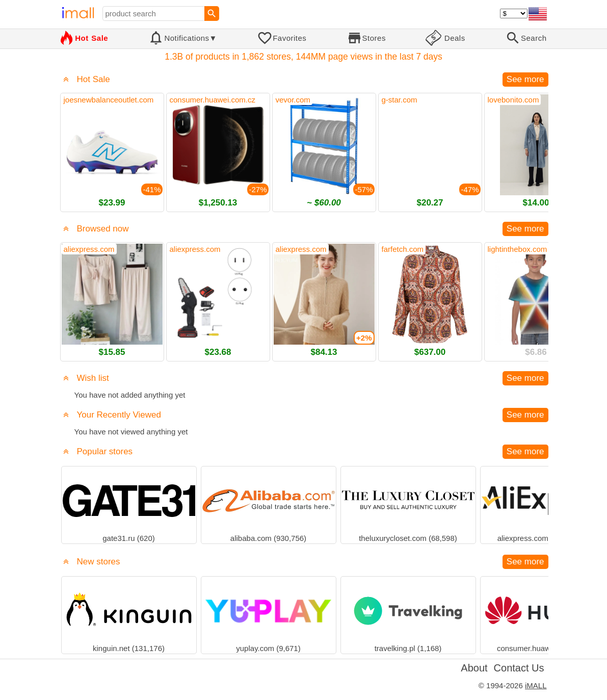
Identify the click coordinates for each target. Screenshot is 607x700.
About (474, 668)
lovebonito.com (513, 100)
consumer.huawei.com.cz (213, 100)
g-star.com (400, 100)
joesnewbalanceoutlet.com (109, 100)
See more (525, 79)
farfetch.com (403, 249)
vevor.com (293, 100)
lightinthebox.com (518, 249)
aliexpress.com (89, 249)
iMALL (536, 685)
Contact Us (519, 668)
